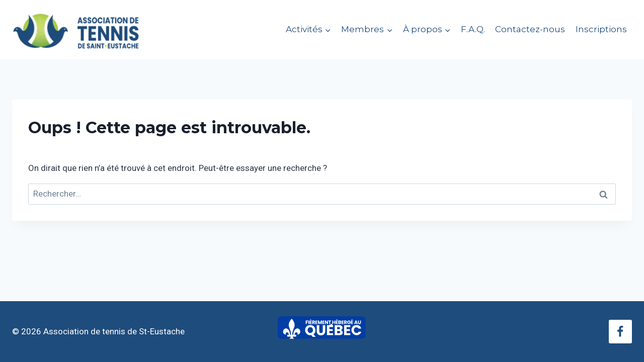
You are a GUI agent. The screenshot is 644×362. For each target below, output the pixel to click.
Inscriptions (601, 29)
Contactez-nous (530, 29)
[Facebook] (620, 331)
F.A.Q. (473, 29)
